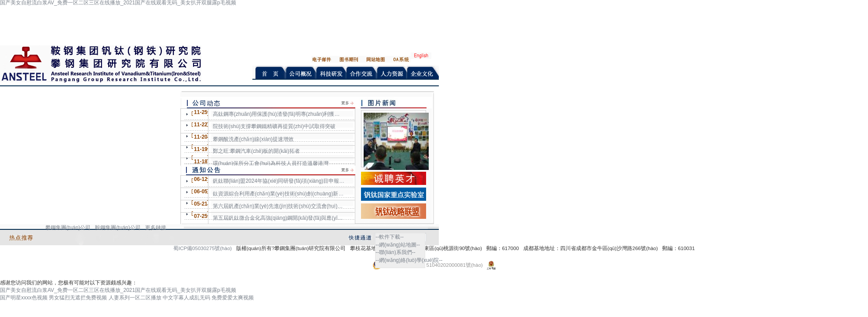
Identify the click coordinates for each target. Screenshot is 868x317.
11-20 (201, 137)
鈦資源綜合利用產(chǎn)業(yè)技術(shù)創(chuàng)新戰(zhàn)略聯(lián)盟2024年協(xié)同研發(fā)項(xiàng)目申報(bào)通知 (279, 194)
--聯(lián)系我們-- (396, 252)
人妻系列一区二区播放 (135, 298)
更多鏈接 (156, 228)
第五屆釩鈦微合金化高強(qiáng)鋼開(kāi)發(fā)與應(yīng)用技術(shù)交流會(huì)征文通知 (279, 218)
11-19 (201, 149)
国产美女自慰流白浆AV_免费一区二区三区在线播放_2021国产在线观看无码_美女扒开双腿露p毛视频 (118, 290)
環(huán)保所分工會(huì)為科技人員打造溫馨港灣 (271, 163)
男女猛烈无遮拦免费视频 (78, 298)
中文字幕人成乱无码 (186, 298)
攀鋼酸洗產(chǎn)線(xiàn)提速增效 (253, 139)
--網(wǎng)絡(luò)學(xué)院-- (409, 260)
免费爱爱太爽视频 (233, 298)
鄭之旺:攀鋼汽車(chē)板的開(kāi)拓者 (256, 151)
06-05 (201, 192)
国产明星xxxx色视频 (24, 298)
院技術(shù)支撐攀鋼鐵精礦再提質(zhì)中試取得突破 (274, 126)
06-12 (201, 179)
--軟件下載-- (390, 237)
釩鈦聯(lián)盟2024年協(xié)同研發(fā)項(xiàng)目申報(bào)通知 (279, 181)
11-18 (201, 162)
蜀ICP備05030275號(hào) (202, 248)
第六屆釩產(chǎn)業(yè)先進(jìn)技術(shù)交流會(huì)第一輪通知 (279, 206)
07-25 (201, 216)
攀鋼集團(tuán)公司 (68, 228)
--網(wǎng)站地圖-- (398, 245)
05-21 (201, 204)
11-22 (201, 125)
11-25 (201, 112)
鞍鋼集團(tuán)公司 (118, 228)
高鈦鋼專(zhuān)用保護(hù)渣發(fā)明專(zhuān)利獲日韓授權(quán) (279, 114)
